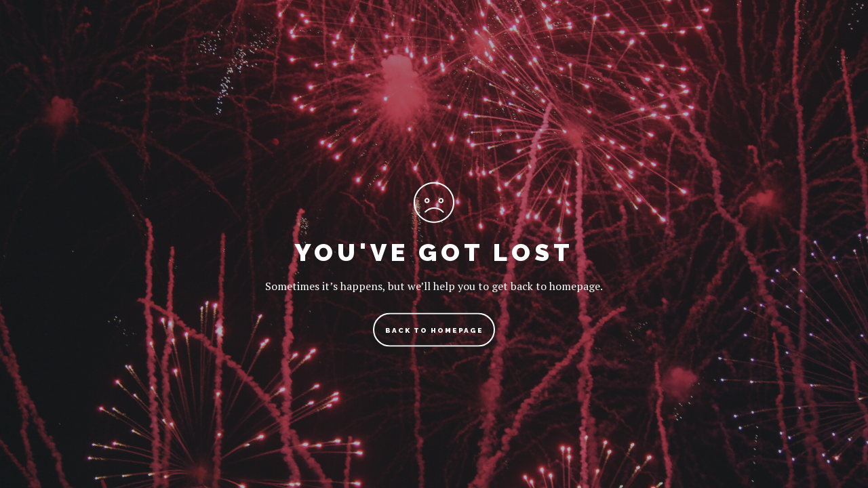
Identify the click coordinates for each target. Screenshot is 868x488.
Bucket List (585, 44)
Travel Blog (221, 44)
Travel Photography (460, 44)
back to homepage (434, 330)
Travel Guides (329, 44)
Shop (668, 44)
